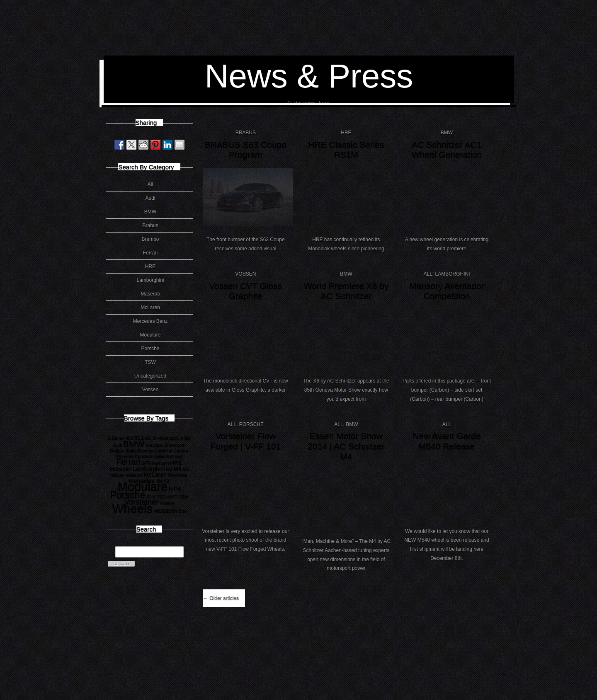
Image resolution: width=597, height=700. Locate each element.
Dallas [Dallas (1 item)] (160, 456)
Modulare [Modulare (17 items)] (143, 487)
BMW (150, 212)
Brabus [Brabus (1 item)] (117, 451)
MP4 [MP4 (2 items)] (175, 489)
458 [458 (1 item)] (129, 438)
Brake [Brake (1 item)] (131, 451)
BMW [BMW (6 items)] (134, 444)
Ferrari (150, 253)
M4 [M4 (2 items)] (177, 469)
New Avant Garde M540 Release (447, 441)
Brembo (150, 239)
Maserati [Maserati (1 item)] (134, 475)
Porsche (150, 349)
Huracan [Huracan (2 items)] (120, 469)
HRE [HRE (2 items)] (176, 463)
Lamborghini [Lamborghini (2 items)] (149, 469)
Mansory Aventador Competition (447, 291)
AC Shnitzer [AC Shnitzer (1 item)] (157, 438)
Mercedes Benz (150, 321)
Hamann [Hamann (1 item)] (160, 463)
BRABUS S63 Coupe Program (246, 150)
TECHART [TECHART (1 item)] (167, 497)
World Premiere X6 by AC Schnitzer (346, 291)
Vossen (150, 390)
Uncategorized (150, 376)
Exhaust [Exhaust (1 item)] (175, 456)
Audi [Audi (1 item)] (118, 445)
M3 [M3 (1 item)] (169, 469)
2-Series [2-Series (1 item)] (116, 438)
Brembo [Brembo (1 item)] (146, 451)
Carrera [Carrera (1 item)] (181, 451)
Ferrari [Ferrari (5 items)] (128, 462)
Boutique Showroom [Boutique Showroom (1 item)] (165, 445)
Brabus (150, 225)
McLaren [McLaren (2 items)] (155, 475)
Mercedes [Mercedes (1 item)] (178, 475)
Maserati (150, 294)
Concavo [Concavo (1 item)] (143, 456)
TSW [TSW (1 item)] (184, 497)
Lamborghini (150, 280)
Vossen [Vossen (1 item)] (167, 503)
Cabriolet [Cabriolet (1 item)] (164, 451)
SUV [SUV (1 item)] (151, 497)
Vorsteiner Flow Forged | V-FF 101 (245, 441)
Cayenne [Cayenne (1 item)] (125, 456)
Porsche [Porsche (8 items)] (128, 495)
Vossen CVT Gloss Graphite (245, 291)
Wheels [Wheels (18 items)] (132, 508)
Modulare (150, 335)
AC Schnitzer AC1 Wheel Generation (447, 150)
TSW (150, 362)
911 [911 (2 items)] (139, 438)
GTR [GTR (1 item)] (147, 463)
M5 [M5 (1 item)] (186, 469)
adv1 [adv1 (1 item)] (174, 438)
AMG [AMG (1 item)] (185, 438)
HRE (150, 266)
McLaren (150, 308)
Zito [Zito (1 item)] (183, 511)
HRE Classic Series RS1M (346, 150)
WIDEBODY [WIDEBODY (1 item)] (166, 511)
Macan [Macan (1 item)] (118, 475)
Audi (150, 198)
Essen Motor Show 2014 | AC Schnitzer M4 (346, 446)
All (150, 184)
